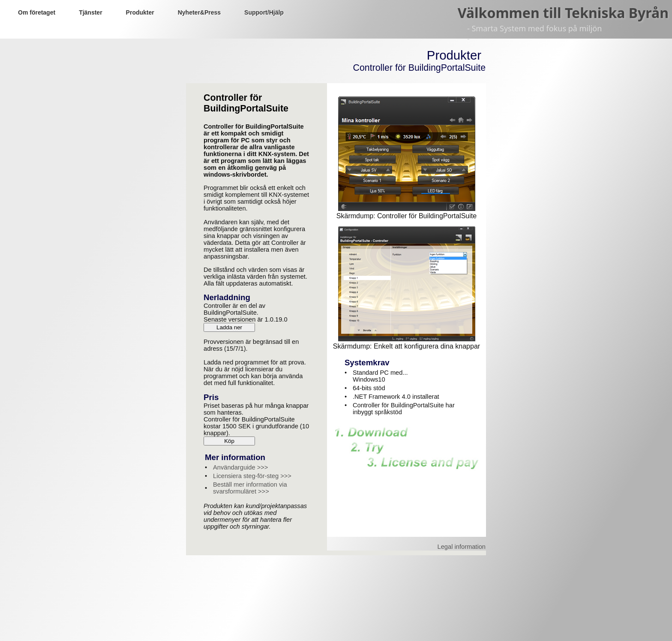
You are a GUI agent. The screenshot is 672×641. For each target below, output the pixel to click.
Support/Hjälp (264, 12)
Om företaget (37, 12)
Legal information (462, 547)
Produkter (140, 12)
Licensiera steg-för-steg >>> (252, 476)
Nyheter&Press (199, 12)
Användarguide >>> (240, 467)
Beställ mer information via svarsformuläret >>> (250, 488)
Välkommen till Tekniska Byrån (563, 13)
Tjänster (90, 12)
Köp (229, 441)
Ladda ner (229, 327)
